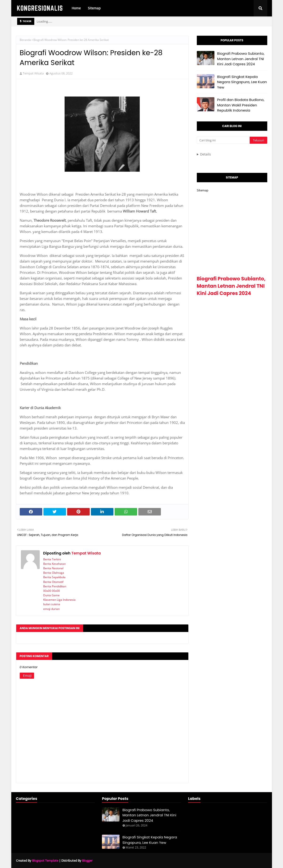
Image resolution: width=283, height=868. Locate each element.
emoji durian (51, 609)
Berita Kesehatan (54, 564)
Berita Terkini (52, 559)
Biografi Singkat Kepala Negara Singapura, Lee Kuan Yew (242, 82)
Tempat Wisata (33, 73)
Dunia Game (51, 595)
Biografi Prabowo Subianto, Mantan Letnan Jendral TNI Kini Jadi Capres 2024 (241, 59)
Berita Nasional (53, 568)
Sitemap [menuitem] (94, 8)
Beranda (25, 40)
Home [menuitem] (76, 8)
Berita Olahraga (54, 573)
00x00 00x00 (52, 591)
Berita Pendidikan (55, 586)
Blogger (87, 860)
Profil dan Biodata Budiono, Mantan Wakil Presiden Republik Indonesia (241, 105)
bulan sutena (52, 604)
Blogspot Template (45, 860)
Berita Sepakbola (54, 577)
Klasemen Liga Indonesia (59, 600)
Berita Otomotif (53, 582)
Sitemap (203, 190)
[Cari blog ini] (223, 140)
